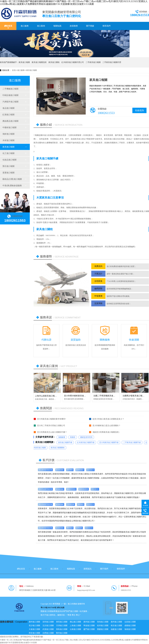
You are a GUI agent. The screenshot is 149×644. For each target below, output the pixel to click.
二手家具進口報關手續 (132, 442)
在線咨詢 (139, 110)
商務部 (73, 437)
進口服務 (25, 26)
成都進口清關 (130, 626)
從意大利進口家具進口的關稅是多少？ (108, 419)
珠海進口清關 (103, 622)
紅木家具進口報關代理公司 (73, 62)
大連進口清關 (34, 629)
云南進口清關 (75, 629)
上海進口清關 (75, 626)
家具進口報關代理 (88, 478)
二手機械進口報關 (10, 89)
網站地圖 (61, 608)
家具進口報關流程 (39, 62)
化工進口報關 (8, 153)
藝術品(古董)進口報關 (12, 179)
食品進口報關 (8, 108)
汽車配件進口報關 (10, 102)
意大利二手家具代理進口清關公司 (51, 426)
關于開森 (90, 26)
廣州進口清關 (34, 622)
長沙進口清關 (34, 626)
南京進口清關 (116, 626)
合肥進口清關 (48, 633)
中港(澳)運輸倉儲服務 (12, 186)
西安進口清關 (34, 633)
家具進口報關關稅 (58, 448)
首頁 (14, 70)
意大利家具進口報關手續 (109, 442)
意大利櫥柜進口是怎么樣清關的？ (106, 426)
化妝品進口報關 (9, 160)
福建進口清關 (116, 629)
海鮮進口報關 (8, 134)
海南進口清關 (130, 629)
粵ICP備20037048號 (49, 608)
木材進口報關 (8, 140)
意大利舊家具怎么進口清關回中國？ (52, 432)
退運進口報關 (8, 173)
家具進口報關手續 (65, 442)
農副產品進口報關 (10, 121)
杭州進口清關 (103, 626)
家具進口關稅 (54, 62)
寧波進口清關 (89, 626)
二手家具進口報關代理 (112, 62)
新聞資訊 (88, 569)
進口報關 (125, 493)
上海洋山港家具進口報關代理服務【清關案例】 (56, 396)
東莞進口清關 (62, 622)
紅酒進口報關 (8, 115)
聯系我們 (107, 26)
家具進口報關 (24, 62)
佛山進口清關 (75, 622)
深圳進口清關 (48, 622)
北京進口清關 (48, 626)
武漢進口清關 (48, 629)
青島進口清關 (62, 629)
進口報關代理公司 (86, 521)
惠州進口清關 (89, 622)
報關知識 (57, 26)
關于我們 (104, 569)
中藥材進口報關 (9, 127)
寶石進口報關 (8, 166)
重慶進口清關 (103, 629)
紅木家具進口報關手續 (86, 442)
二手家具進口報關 (93, 62)
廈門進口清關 (89, 629)
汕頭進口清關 (130, 622)
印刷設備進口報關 (10, 95)
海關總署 (62, 437)
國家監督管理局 (86, 437)
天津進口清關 (62, 626)
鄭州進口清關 (62, 633)
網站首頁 (8, 26)
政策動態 (74, 26)
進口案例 (41, 26)
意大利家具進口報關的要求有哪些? (52, 419)
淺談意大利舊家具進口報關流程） (106, 432)
